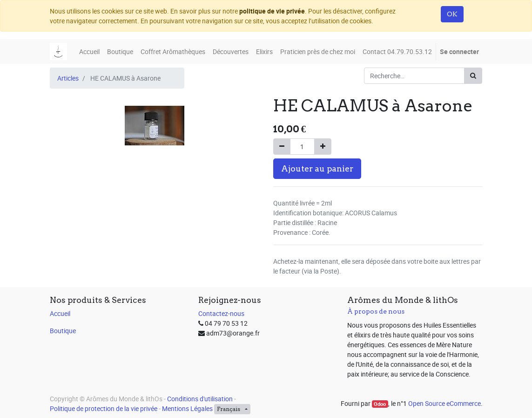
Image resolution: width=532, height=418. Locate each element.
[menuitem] (89, 51)
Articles (68, 78)
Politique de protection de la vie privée (104, 408)
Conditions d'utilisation (200, 399)
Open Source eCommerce (444, 403)
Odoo (380, 404)
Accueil (60, 313)
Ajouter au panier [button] (317, 168)
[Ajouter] (323, 147)
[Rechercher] (473, 76)
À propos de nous (376, 311)
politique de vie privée (272, 11)
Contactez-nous (221, 313)
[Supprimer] (282, 147)
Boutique (63, 331)
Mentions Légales (187, 408)
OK (452, 14)
